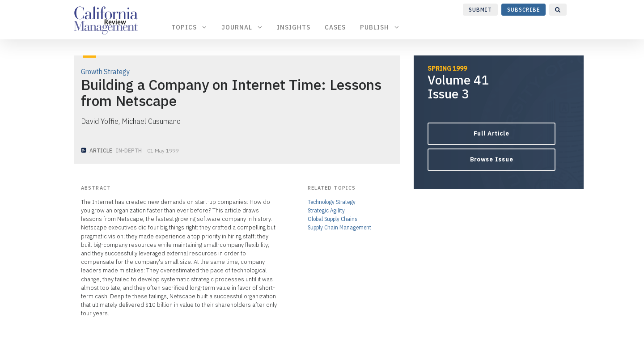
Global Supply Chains (333, 219)
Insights (294, 27)
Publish (380, 27)
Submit (480, 10)
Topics (189, 27)
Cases (335, 27)
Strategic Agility (326, 210)
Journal (242, 27)
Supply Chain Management (339, 227)
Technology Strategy (332, 202)
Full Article (491, 133)
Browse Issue (492, 159)
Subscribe (524, 10)
